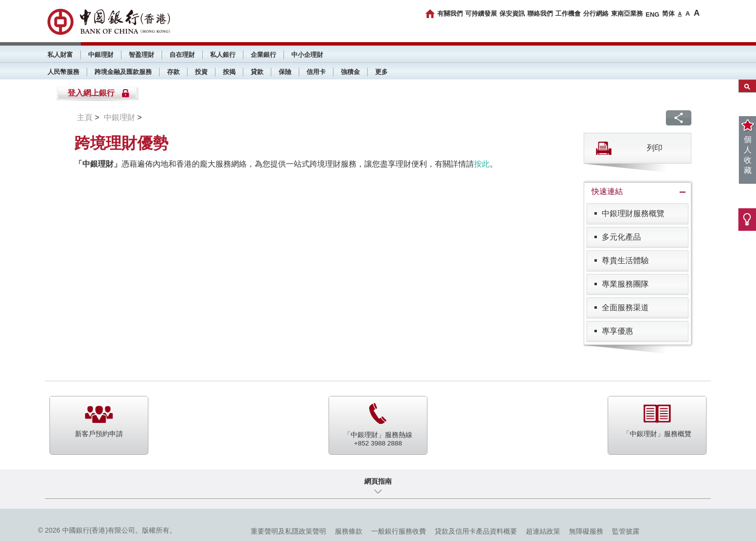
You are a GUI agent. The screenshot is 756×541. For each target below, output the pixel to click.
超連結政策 (543, 531)
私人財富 (60, 55)
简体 (668, 13)
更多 (381, 72)
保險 (285, 72)
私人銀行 (223, 55)
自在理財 (182, 55)
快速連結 (607, 191)
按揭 (229, 72)
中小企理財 (307, 55)
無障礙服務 (586, 531)
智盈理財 (142, 55)
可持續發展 (481, 13)
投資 (201, 72)
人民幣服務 (63, 72)
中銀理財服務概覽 (633, 213)
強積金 (350, 72)
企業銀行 (263, 55)
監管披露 (626, 531)
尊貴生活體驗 (625, 260)
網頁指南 (378, 481)
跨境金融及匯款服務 (123, 72)
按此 (482, 164)
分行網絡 (596, 13)
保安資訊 (512, 13)
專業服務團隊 (625, 284)
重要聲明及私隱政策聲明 (288, 531)
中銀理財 (101, 55)
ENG (652, 14)
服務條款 (349, 531)
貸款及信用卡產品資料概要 (476, 531)
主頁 (85, 117)
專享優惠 (617, 331)
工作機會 (568, 13)
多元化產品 (621, 237)
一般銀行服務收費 (399, 531)
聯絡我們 (540, 13)
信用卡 (316, 72)
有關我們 (450, 13)
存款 (173, 72)
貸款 (257, 72)
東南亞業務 (627, 13)
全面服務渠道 (625, 307)
